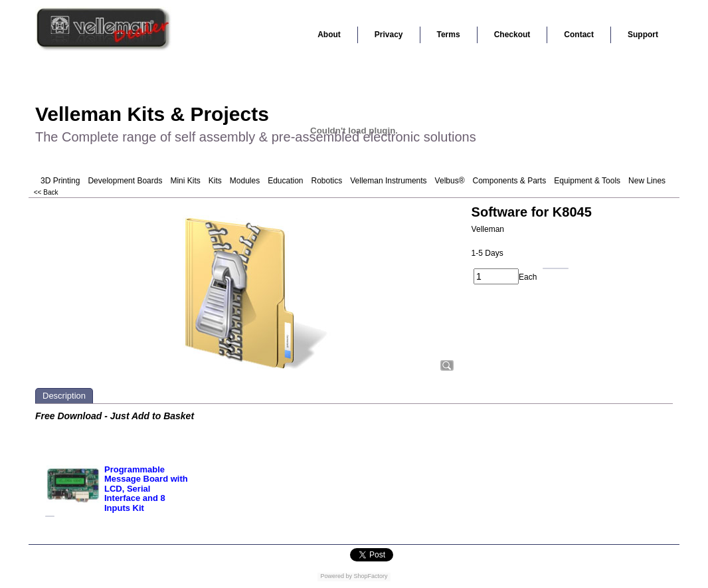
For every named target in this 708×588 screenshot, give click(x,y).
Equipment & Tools (587, 181)
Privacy (389, 35)
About (329, 35)
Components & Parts (509, 181)
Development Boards (125, 181)
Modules (245, 181)
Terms (449, 35)
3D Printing (60, 181)
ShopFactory (370, 576)
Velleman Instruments (388, 181)
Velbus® (450, 181)
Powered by (336, 576)
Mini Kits (185, 181)
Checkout (512, 35)
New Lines (647, 181)
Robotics (327, 181)
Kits (215, 181)
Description (64, 396)
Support (643, 35)
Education (285, 181)
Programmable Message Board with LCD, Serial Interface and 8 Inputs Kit (146, 489)
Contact (579, 35)
